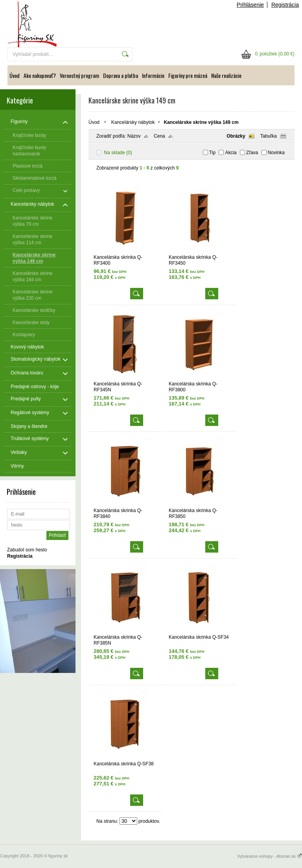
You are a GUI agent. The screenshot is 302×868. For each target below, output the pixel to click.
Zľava (252, 153)
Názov (134, 136)
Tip (212, 153)
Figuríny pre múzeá (188, 75)
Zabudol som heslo (27, 550)
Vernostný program (79, 75)
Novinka (276, 153)
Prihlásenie (250, 5)
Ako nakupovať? (40, 75)
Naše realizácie (226, 75)
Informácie (153, 75)
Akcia (231, 153)
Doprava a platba (121, 75)
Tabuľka (269, 136)
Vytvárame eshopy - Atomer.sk (270, 856)
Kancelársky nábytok (133, 122)
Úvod (15, 75)
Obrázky (236, 136)
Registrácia (285, 5)
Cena (159, 136)
